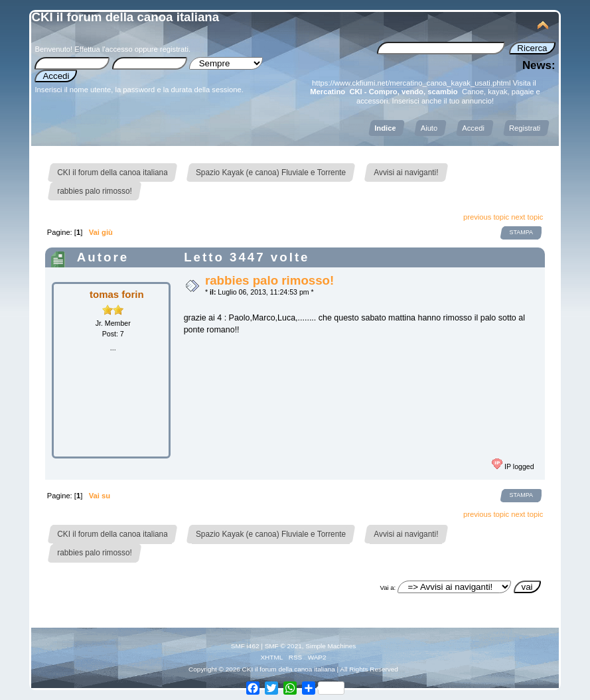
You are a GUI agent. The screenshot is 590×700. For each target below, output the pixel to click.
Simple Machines (331, 646)
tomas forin (117, 294)
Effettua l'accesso (103, 49)
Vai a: (388, 588)
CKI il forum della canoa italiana (125, 17)
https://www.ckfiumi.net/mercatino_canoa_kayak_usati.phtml (411, 83)
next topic (527, 217)
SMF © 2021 (283, 646)
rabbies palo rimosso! (269, 280)
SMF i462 (245, 646)
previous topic (486, 217)
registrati (174, 49)
